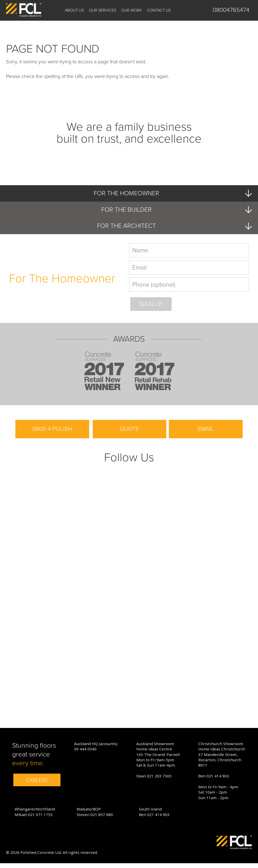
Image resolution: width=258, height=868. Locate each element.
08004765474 (231, 10)
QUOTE (129, 434)
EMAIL (206, 434)
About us (74, 10)
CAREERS (37, 785)
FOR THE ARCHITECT (173, 227)
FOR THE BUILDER (175, 211)
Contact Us (159, 10)
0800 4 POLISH (52, 434)
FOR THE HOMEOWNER (171, 194)
